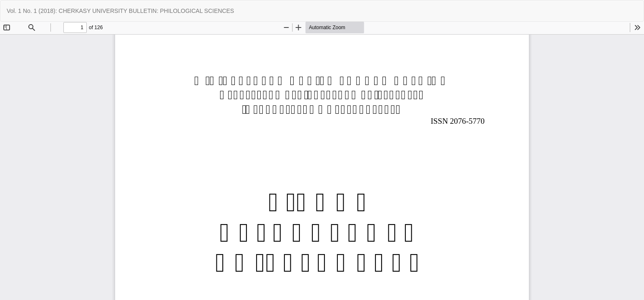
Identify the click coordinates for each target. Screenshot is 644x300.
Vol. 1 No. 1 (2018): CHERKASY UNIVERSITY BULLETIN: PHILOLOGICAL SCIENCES (120, 11)
